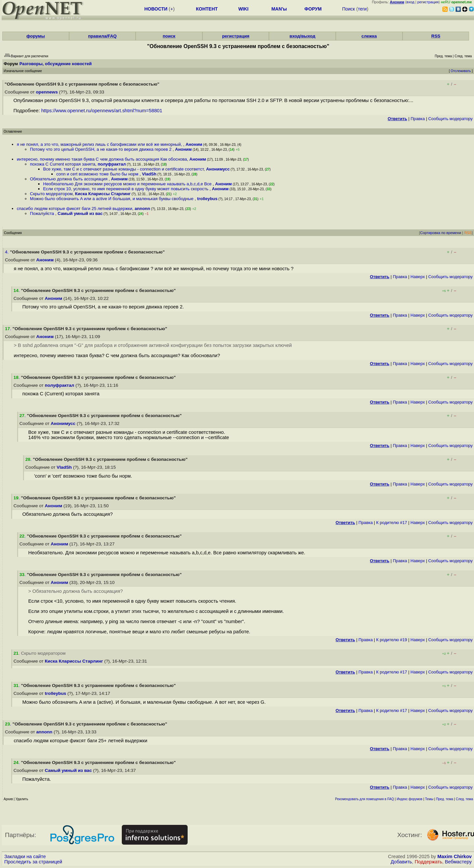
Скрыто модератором (51, 194)
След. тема (464, 799)
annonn (142, 209)
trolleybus (207, 199)
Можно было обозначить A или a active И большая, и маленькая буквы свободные (112, 199)
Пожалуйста (43, 213)
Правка (418, 119)
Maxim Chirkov (455, 856)
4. (7, 252)
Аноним (194, 144)
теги (362, 9)
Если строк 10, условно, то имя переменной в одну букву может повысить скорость (126, 189)
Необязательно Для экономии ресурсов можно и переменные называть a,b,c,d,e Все (128, 184)
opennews (47, 92)
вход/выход (302, 36)
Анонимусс (218, 169)
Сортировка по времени (441, 233)
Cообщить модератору (450, 119)
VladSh (149, 174)
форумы (36, 36)
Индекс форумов (409, 799)
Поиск (348, 9)
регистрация (428, 2)
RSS (436, 36)
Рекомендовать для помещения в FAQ (365, 799)
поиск (169, 36)
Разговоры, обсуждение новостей (56, 64)
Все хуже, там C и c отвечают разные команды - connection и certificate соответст (123, 169)
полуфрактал (112, 164)
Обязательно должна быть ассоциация (69, 179)
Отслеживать (461, 71)
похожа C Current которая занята (63, 164)
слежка (369, 36)
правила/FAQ (102, 36)
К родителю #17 (392, 523)
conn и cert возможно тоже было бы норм (98, 174)
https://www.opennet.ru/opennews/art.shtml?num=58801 (102, 111)
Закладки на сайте (25, 856)
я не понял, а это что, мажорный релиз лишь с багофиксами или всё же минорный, (100, 144)
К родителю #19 (392, 640)
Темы (429, 799)
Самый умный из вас (80, 213)
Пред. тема (445, 799)
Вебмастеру (458, 862)
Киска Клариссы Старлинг (103, 194)
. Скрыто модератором (39, 653)
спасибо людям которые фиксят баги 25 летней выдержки (75, 209)
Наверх (418, 277)
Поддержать (429, 862)
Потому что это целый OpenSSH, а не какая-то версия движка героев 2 (101, 149)
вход (410, 2)
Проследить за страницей (33, 862)
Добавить (401, 862)
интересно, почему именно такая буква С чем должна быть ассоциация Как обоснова (102, 159)
